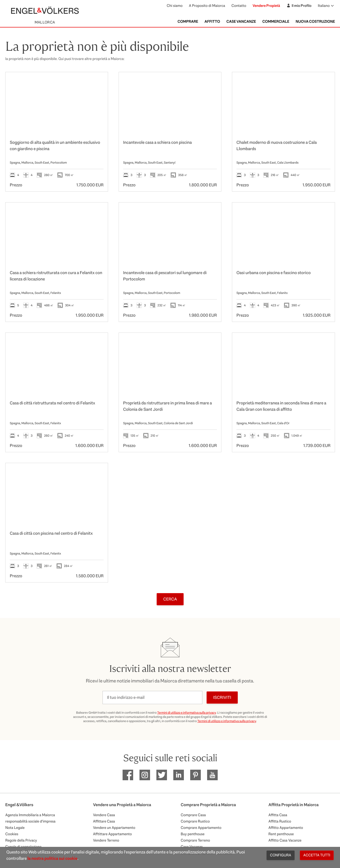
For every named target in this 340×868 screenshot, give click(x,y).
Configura (281, 855)
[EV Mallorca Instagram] (145, 775)
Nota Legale (15, 828)
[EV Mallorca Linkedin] (179, 775)
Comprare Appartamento (201, 828)
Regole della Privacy (21, 840)
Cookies (12, 834)
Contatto (239, 6)
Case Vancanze (241, 21)
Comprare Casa (193, 815)
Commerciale (276, 21)
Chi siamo (175, 6)
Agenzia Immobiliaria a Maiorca (30, 815)
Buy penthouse (193, 834)
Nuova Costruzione (315, 21)
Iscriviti (222, 697)
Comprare (188, 21)
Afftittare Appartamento (112, 834)
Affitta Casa (278, 815)
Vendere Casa (104, 815)
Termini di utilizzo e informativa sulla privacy (187, 713)
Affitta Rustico (280, 821)
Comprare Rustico (195, 821)
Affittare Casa (104, 821)
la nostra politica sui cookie (52, 858)
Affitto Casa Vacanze (285, 840)
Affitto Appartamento (286, 828)
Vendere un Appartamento (114, 828)
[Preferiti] (98, 82)
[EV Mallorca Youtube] (212, 775)
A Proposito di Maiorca (207, 6)
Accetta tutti (317, 855)
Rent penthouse (281, 834)
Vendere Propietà (266, 6)
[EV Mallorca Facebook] (128, 775)
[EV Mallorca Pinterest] (195, 775)
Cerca (170, 599)
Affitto (212, 21)
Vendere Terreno (106, 840)
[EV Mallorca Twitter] (162, 775)
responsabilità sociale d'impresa (30, 821)
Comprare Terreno (195, 840)
